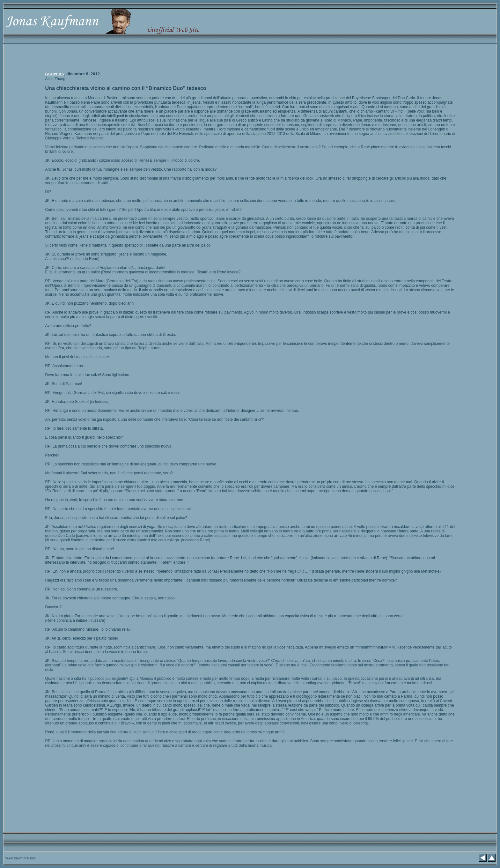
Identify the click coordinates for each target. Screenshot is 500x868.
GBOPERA (55, 74)
